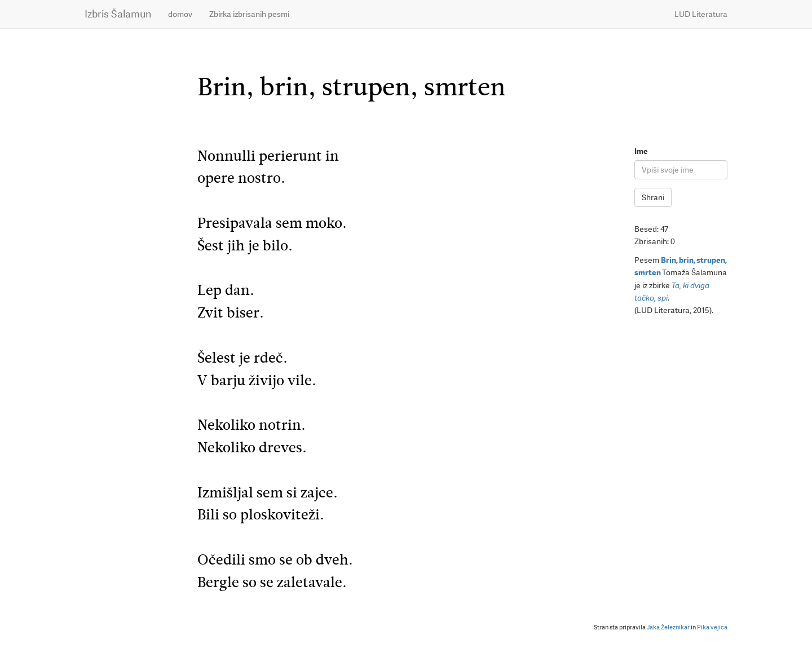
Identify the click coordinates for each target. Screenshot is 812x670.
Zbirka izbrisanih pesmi (249, 14)
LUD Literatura (701, 14)
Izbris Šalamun (118, 14)
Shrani (653, 197)
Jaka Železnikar (668, 627)
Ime (641, 151)
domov (180, 14)
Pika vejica (712, 627)
